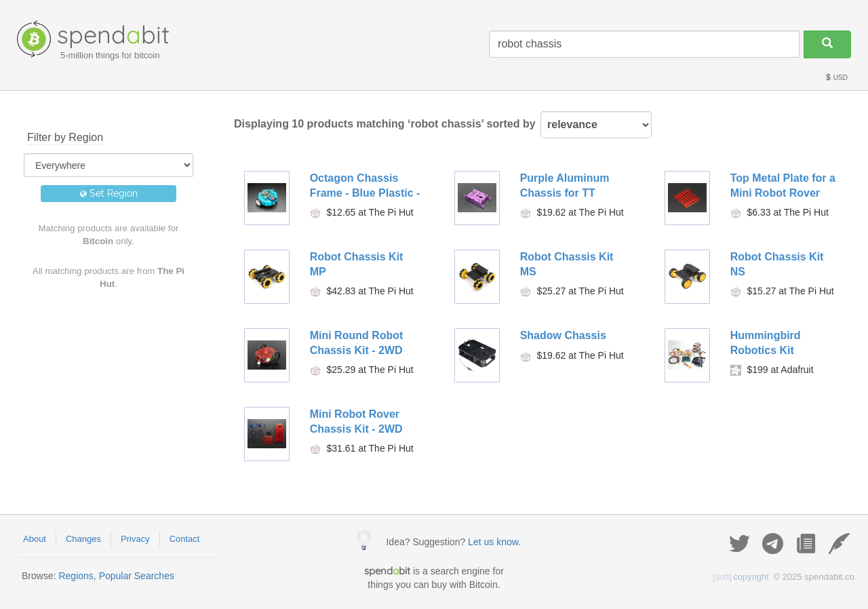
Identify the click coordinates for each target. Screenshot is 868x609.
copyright (741, 577)
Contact (185, 539)
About (35, 539)
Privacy (135, 539)
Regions (76, 576)
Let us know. (494, 542)
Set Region (109, 193)
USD (836, 78)
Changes (83, 539)
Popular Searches (137, 576)
